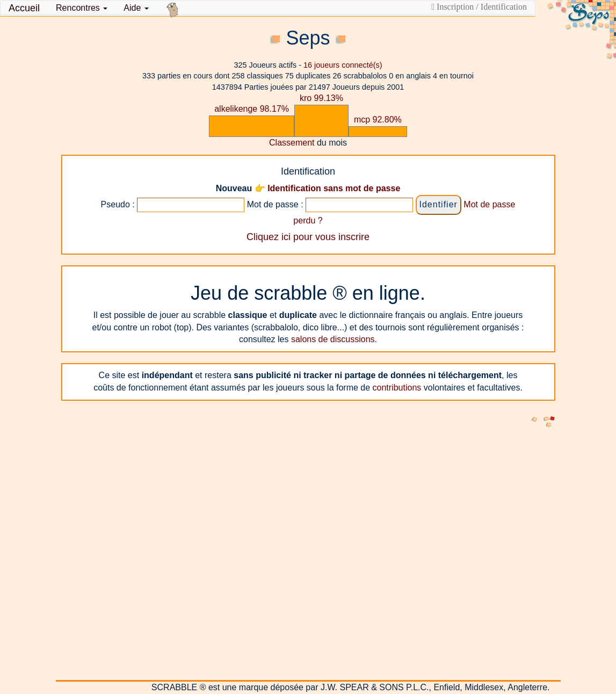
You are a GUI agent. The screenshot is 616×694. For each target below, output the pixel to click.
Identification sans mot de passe (334, 188)
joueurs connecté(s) (343, 65)
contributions (397, 388)
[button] (82, 8)
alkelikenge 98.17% (252, 109)
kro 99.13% (321, 98)
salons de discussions (333, 339)
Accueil (24, 8)
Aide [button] (136, 8)
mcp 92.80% (378, 120)
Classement (292, 143)
